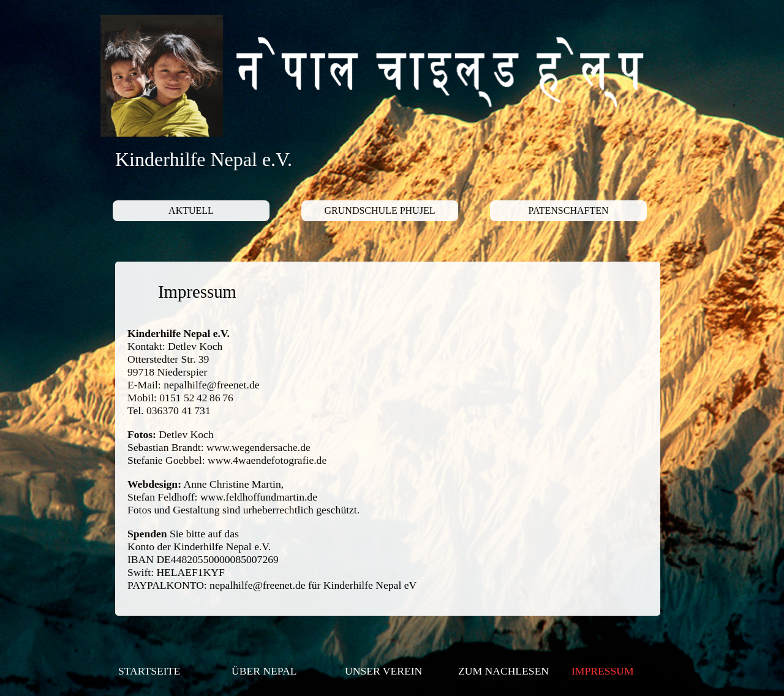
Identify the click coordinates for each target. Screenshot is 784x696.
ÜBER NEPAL (264, 671)
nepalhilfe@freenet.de (211, 385)
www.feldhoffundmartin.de (259, 497)
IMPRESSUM (603, 671)
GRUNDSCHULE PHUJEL (380, 210)
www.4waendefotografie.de (267, 460)
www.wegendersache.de (258, 447)
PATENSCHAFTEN (569, 210)
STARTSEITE (149, 671)
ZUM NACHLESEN (503, 671)
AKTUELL (191, 210)
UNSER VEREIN (383, 671)
